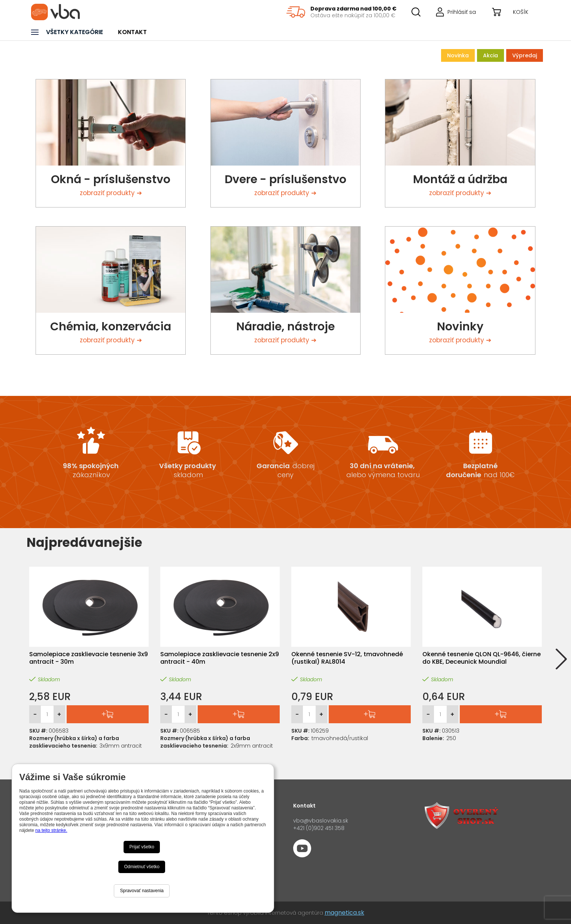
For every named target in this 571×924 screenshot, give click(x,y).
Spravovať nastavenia (142, 891)
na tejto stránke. (51, 830)
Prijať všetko (142, 847)
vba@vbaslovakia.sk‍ (321, 821)
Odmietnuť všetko (142, 867)
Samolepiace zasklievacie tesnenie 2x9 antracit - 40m (220, 658)
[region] (341, 12)
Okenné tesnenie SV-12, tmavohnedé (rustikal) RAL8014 (347, 658)
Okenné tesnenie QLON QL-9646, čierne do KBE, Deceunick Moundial (482, 658)
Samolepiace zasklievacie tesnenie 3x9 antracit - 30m (89, 658)
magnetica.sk (344, 913)
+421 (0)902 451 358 (319, 828)
